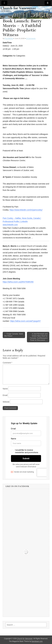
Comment (7, 363)
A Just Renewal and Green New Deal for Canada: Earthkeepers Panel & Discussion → (39, 337)
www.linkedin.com (10, 225)
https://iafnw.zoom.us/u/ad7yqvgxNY (25, 321)
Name (5, 389)
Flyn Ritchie (9, 38)
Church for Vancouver (25, 639)
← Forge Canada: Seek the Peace (14, 335)
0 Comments (31, 38)
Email (5, 395)
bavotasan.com (37, 641)
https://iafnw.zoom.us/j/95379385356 (18, 282)
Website (6, 402)
